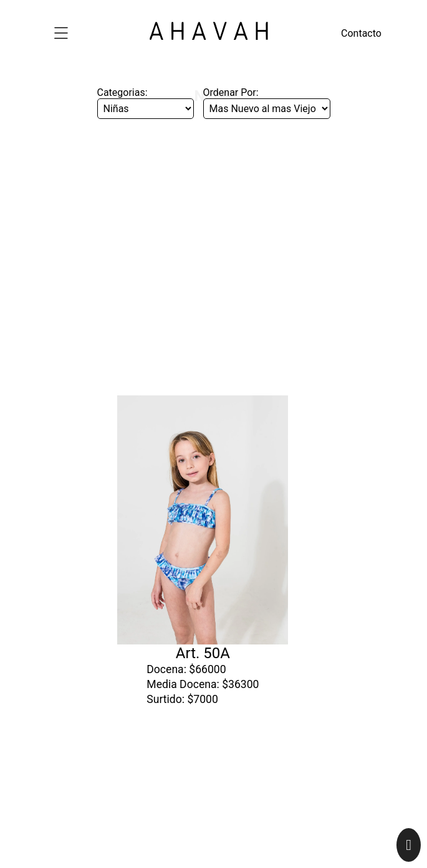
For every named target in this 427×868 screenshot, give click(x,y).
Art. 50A (203, 529)
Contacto (361, 33)
